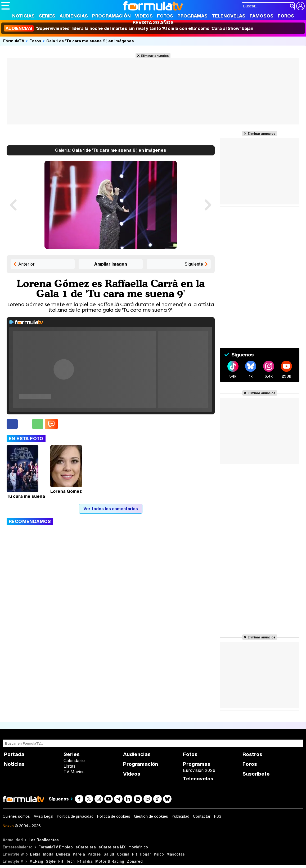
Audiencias (74, 16)
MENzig (36, 861)
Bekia (35, 854)
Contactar (202, 816)
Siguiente (194, 264)
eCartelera (86, 847)
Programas (192, 16)
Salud (109, 854)
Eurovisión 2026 (199, 770)
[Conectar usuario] (300, 6)
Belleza (63, 854)
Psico (159, 854)
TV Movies (74, 772)
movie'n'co (138, 847)
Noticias (23, 16)
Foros (286, 16)
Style (51, 861)
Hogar (145, 854)
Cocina (123, 854)
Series (47, 16)
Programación (111, 16)
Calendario (74, 760)
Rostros (252, 754)
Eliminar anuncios (155, 56)
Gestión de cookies (151, 816)
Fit (135, 854)
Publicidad (181, 816)
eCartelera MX (112, 847)
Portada (14, 754)
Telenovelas (229, 16)
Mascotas (176, 854)
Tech (70, 861)
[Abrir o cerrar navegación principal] (6, 6)
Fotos (165, 16)
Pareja (79, 854)
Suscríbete (256, 774)
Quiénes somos (16, 816)
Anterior (26, 264)
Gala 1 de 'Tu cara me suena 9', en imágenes (90, 41)
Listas (69, 766)
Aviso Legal (43, 816)
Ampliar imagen (111, 264)
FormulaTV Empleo (56, 847)
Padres (94, 854)
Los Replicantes (44, 840)
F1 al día (85, 861)
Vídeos (144, 16)
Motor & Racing (110, 861)
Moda (48, 854)
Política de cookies (114, 816)
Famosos (262, 16)
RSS (218, 816)
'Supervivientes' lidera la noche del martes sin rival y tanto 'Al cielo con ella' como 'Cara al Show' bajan (129, 28)
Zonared (135, 861)
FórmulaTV (14, 41)
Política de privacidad (75, 816)
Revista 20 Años (153, 22)
